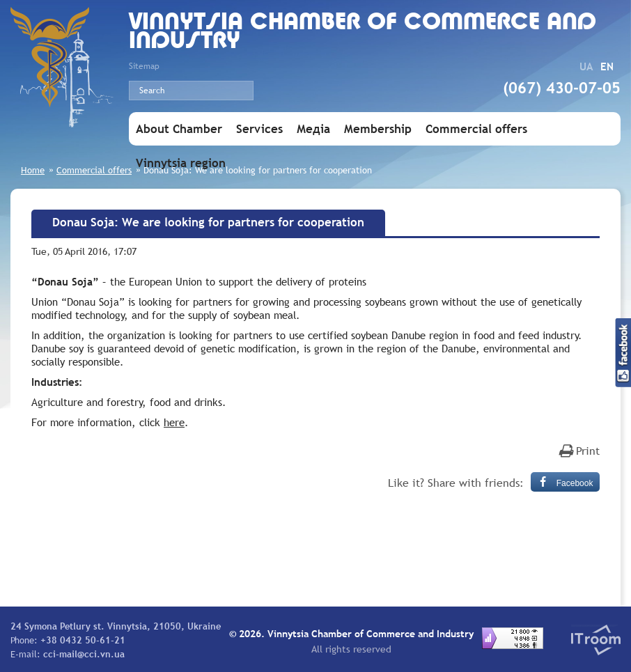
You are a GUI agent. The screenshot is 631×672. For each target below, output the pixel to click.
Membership (378, 129)
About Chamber (179, 129)
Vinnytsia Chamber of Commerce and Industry (363, 33)
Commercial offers (476, 129)
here (174, 422)
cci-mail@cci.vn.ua (84, 654)
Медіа (313, 129)
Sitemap (144, 66)
